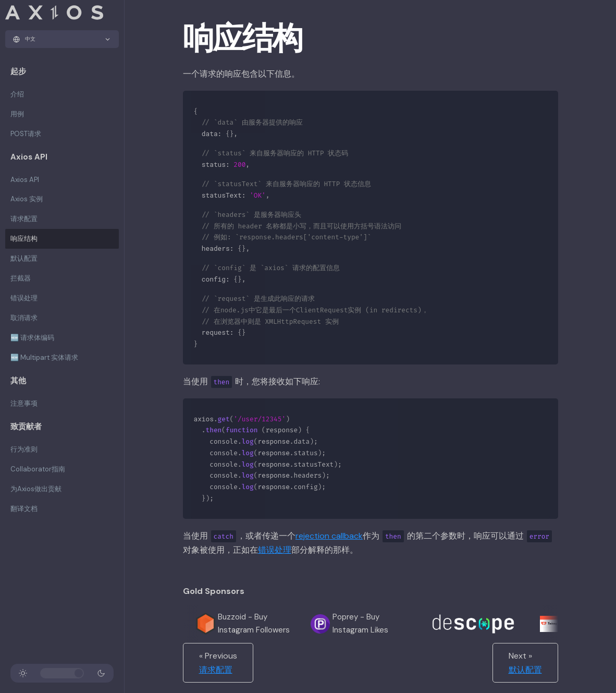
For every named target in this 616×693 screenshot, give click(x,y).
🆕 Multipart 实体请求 (44, 357)
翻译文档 (24, 509)
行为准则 (24, 449)
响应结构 (24, 239)
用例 (17, 114)
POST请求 (26, 134)
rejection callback (329, 536)
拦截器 (21, 278)
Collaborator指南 (38, 469)
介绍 (17, 94)
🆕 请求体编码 (32, 338)
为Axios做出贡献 (36, 489)
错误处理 (24, 298)
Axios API (25, 180)
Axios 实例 (27, 199)
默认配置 (24, 258)
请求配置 (24, 219)
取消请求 (24, 318)
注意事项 (24, 403)
